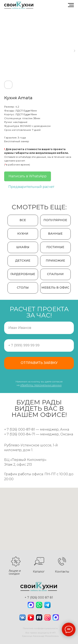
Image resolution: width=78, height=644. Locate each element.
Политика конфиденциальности (40, 628)
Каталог (39, 572)
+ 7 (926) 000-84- (18, 434)
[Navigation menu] (71, 5)
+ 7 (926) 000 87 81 (39, 597)
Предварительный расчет (31, 187)
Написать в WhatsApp (28, 176)
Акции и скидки (15, 572)
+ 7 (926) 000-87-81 (20, 429)
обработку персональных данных (41, 385)
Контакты (62, 572)
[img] (31, 605)
